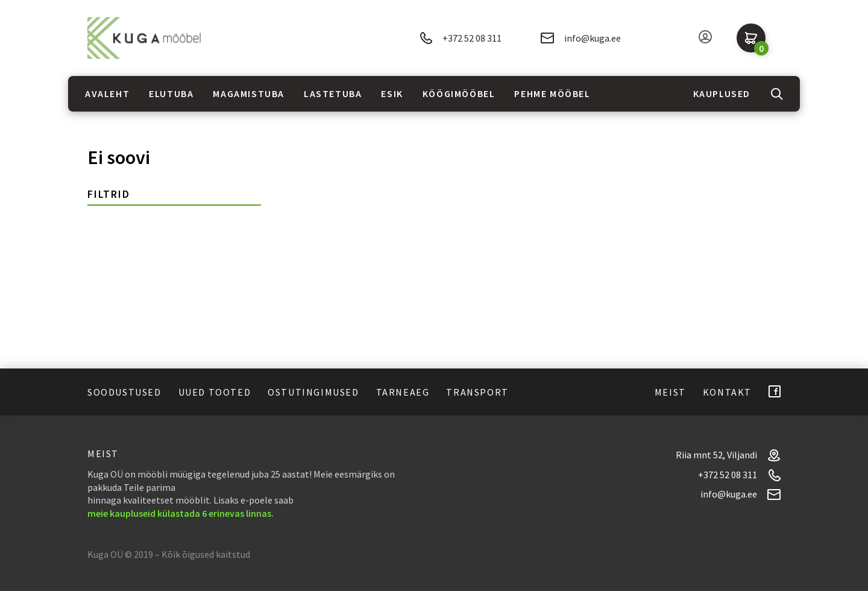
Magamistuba (249, 93)
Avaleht (107, 93)
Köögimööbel (459, 93)
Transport (477, 392)
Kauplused (722, 93)
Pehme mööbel (552, 93)
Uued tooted (215, 392)
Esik (392, 93)
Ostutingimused (313, 392)
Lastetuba (333, 93)
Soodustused (124, 392)
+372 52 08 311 (461, 38)
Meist (670, 392)
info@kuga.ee (581, 38)
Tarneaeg (403, 392)
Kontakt (727, 392)
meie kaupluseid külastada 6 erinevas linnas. (181, 513)
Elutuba (171, 93)
